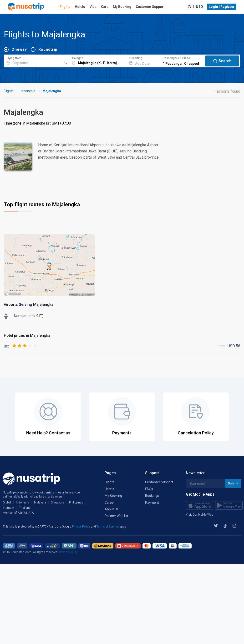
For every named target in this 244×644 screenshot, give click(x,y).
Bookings (152, 496)
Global (7, 503)
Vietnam (8, 508)
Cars (105, 7)
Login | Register (222, 7)
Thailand (25, 508)
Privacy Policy (81, 527)
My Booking (122, 7)
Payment (152, 503)
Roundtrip (48, 49)
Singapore (58, 503)
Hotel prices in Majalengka (27, 335)
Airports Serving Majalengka (29, 304)
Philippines (76, 503)
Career (110, 503)
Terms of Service (108, 527)
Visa (93, 7)
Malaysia (40, 503)
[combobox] (33, 60)
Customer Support (150, 7)
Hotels (80, 7)
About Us (112, 509)
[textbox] (33, 60)
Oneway (19, 49)
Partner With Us (116, 516)
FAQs (149, 489)
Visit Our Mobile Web (199, 515)
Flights (65, 7)
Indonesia (28, 91)
